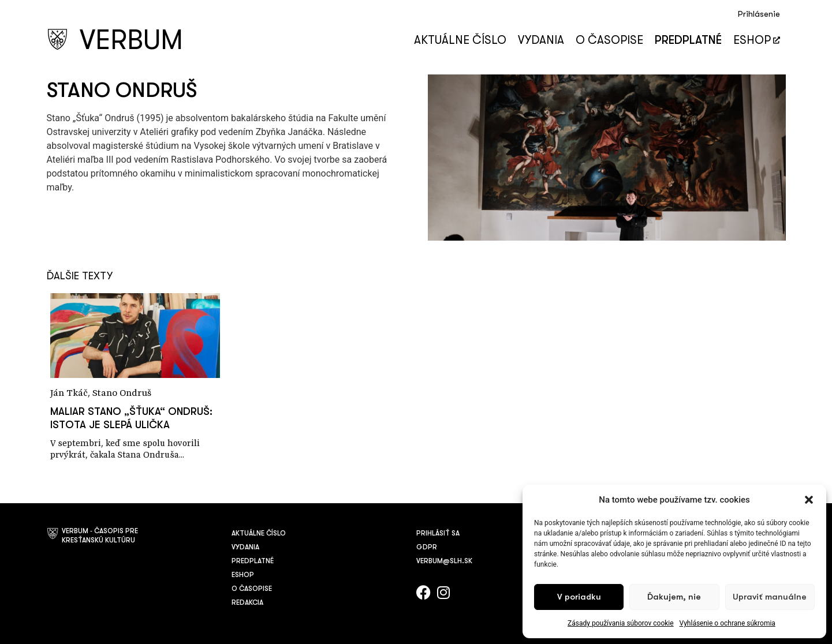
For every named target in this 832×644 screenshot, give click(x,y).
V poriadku (579, 597)
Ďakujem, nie (674, 597)
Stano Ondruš (122, 394)
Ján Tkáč (69, 394)
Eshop (757, 40)
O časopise (609, 40)
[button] (809, 500)
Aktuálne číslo (460, 40)
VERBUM (131, 40)
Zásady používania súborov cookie (621, 623)
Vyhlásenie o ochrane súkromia (727, 623)
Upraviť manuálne (770, 597)
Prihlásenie (759, 14)
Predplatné (688, 40)
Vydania (541, 40)
